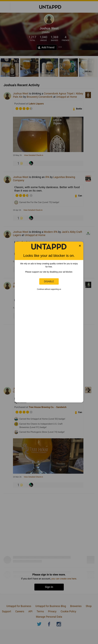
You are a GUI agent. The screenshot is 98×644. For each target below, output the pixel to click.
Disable (49, 281)
